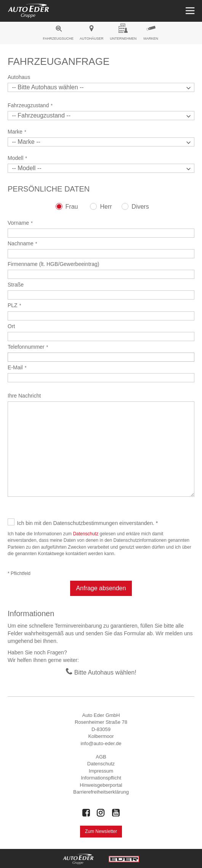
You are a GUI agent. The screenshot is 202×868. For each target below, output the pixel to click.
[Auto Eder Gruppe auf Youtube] (116, 813)
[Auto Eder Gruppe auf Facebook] (86, 813)
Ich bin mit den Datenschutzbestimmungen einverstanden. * (88, 523)
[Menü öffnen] (189, 11)
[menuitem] (58, 34)
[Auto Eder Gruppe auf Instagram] (101, 813)
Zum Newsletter (101, 831)
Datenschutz (86, 534)
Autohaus (19, 77)
